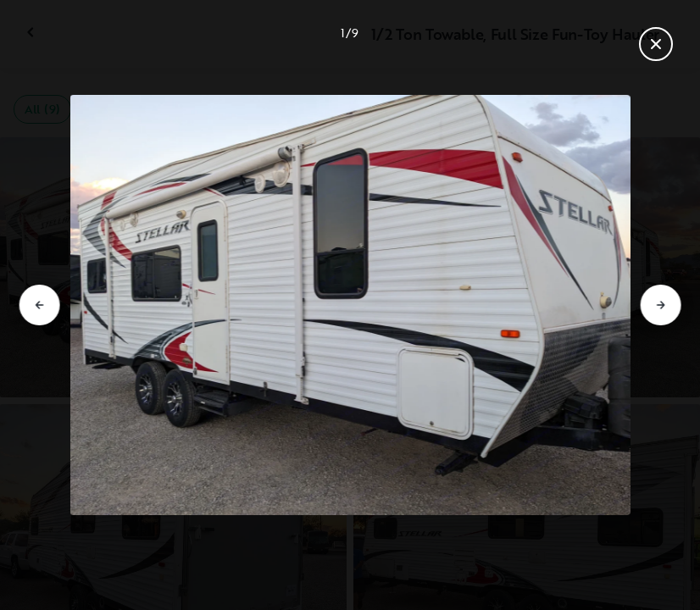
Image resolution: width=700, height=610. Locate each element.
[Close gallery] (656, 44)
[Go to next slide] (660, 305)
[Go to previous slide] (40, 305)
